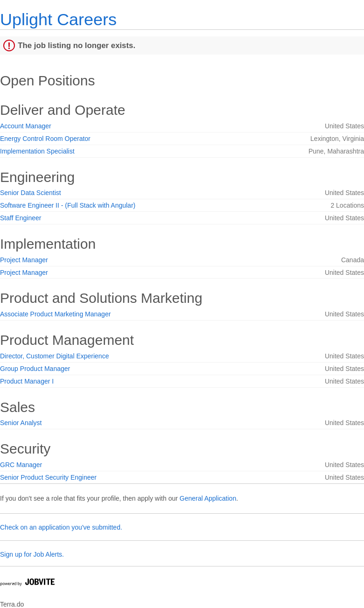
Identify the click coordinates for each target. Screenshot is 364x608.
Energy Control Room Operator (45, 139)
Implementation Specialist (37, 151)
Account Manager (26, 126)
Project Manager (24, 260)
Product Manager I (27, 381)
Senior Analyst (21, 423)
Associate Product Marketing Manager (55, 314)
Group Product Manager (35, 369)
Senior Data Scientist (31, 193)
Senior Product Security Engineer (48, 477)
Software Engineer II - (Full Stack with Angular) (68, 205)
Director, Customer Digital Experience (54, 356)
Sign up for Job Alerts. (32, 554)
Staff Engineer (21, 218)
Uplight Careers (58, 19)
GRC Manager (21, 465)
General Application (208, 498)
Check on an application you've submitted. (61, 527)
